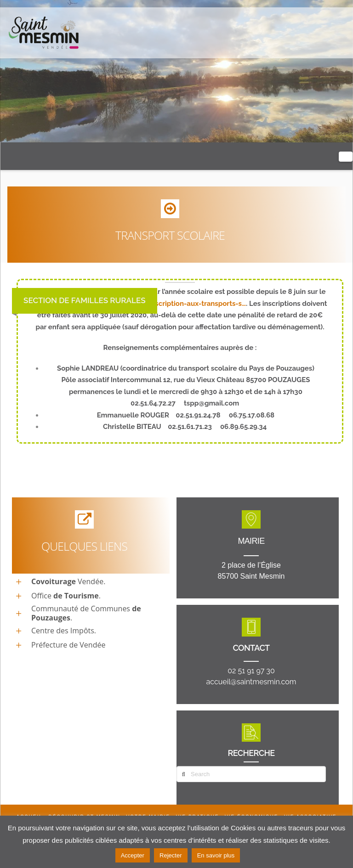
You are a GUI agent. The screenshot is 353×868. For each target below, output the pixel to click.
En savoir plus (216, 855)
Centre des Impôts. (64, 631)
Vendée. (68, 581)
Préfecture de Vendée (68, 645)
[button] (346, 157)
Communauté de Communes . (86, 613)
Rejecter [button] (171, 855)
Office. (66, 596)
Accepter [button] (133, 855)
